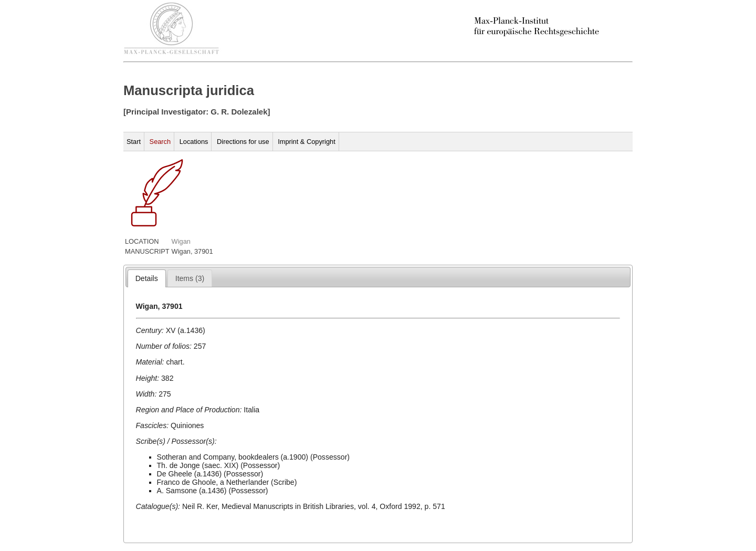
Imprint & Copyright (307, 142)
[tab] (147, 278)
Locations (194, 142)
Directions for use (243, 142)
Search (160, 142)
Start (134, 142)
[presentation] (147, 278)
